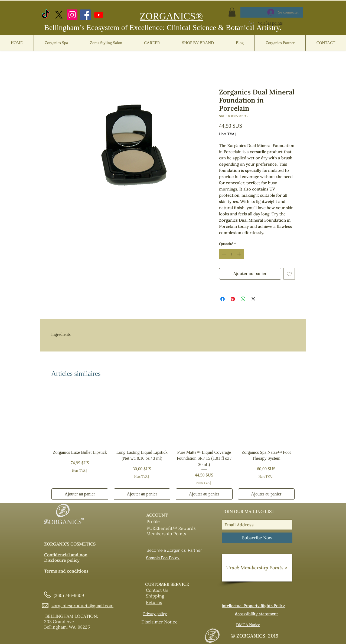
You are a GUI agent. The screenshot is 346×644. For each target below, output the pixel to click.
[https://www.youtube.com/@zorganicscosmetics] (99, 15)
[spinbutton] (232, 254)
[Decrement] (223, 254)
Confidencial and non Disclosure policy (66, 557)
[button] (232, 12)
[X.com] (59, 15)
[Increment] (240, 254)
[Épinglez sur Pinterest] (233, 299)
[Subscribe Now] (257, 538)
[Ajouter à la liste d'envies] (289, 274)
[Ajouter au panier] (80, 494)
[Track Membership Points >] (257, 568)
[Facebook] (85, 15)
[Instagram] (72, 15)
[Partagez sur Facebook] (223, 299)
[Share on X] (253, 299)
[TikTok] (46, 15)
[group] (173, 444)
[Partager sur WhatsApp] (243, 299)
